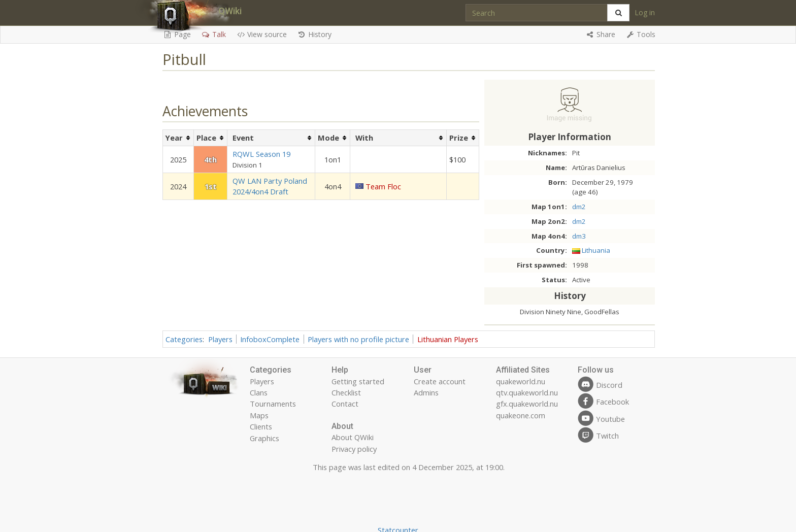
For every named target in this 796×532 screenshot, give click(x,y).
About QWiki (353, 437)
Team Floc (383, 186)
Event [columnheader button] (243, 138)
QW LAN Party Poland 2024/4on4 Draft (270, 186)
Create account (440, 381)
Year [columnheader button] (174, 138)
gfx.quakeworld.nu (527, 404)
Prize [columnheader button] (459, 138)
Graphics (264, 438)
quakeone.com (521, 415)
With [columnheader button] (364, 138)
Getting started (358, 381)
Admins (426, 392)
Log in (645, 12)
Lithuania (596, 250)
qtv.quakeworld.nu (527, 392)
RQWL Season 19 (261, 154)
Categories (184, 339)
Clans (259, 392)
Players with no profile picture (358, 339)
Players (220, 339)
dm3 (579, 236)
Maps (259, 415)
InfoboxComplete (270, 339)
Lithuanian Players (448, 339)
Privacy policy (354, 449)
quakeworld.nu (521, 381)
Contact (345, 404)
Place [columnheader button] (206, 138)
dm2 (579, 207)
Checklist (346, 392)
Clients (261, 426)
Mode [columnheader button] (328, 138)
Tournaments (273, 404)
